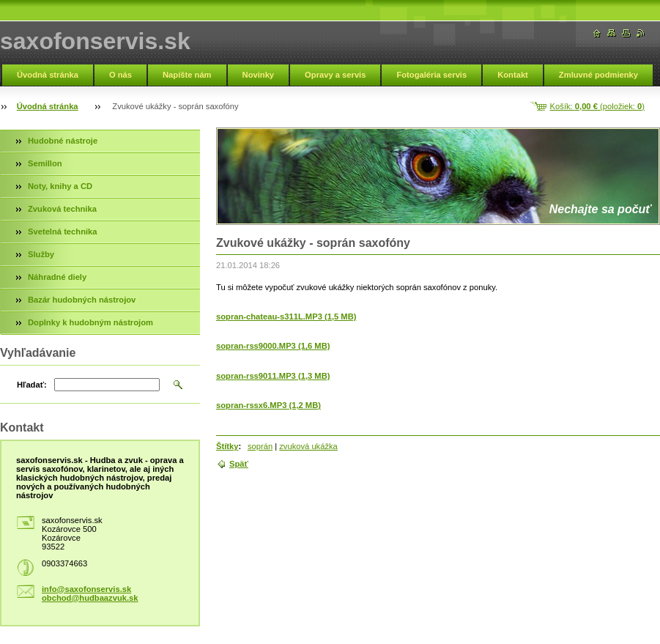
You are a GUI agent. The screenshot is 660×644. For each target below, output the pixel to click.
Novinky (259, 75)
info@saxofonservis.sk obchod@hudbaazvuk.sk (90, 593)
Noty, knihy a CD (60, 186)
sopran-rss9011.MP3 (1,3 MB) (273, 376)
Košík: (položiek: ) (597, 106)
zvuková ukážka (308, 446)
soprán (260, 446)
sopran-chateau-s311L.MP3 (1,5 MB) (286, 317)
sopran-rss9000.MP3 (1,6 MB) (273, 346)
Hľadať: (32, 385)
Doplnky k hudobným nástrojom (90, 322)
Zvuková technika (62, 209)
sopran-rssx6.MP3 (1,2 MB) (268, 405)
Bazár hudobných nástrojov (82, 300)
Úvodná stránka (48, 75)
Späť (239, 464)
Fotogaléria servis (431, 75)
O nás (120, 75)
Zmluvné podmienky (598, 75)
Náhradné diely (57, 277)
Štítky (227, 446)
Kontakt (513, 75)
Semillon (45, 163)
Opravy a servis (335, 75)
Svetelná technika (63, 232)
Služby (41, 254)
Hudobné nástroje (63, 141)
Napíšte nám (187, 75)
